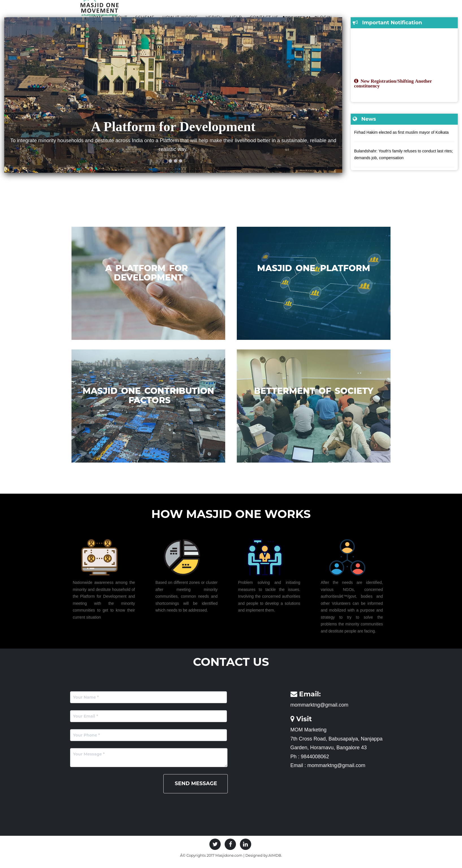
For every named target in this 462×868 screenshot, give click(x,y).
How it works (232, 16)
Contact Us (315, 16)
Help (287, 16)
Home (148, 16)
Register (348, 16)
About (171, 16)
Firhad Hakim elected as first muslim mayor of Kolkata (401, 139)
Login (375, 16)
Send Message (196, 791)
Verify (265, 16)
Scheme (196, 16)
